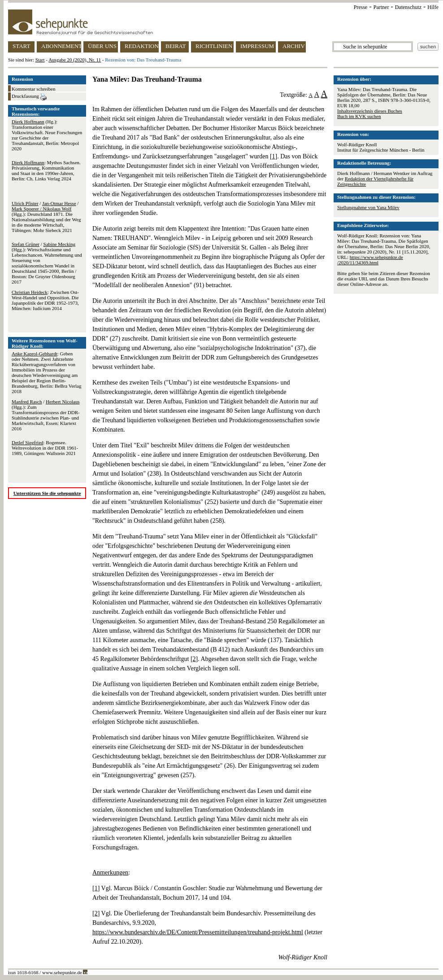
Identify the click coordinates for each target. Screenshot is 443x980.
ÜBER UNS (102, 46)
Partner (381, 7)
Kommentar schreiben (33, 89)
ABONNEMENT (61, 46)
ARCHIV (294, 46)
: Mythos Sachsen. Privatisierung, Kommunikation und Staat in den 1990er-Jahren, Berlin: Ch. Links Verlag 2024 (46, 171)
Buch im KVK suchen (359, 116)
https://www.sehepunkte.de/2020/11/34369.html (370, 260)
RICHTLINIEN (214, 46)
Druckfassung (29, 97)
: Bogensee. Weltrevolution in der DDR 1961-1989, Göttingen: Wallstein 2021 (45, 448)
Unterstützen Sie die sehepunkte (47, 493)
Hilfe (433, 7)
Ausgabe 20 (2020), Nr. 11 (75, 60)
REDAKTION (142, 46)
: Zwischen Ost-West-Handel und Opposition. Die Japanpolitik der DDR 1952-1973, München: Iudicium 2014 (45, 300)
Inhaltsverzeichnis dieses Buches (370, 111)
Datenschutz (408, 7)
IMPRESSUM (257, 46)
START (21, 46)
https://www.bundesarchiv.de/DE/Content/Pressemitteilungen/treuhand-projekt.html (198, 932)
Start (40, 60)
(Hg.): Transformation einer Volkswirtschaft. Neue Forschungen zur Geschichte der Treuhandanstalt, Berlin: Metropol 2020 (47, 135)
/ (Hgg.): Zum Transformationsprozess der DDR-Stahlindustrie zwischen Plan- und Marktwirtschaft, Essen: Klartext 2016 (46, 415)
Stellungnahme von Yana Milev (368, 207)
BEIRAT (176, 46)
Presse (361, 7)
